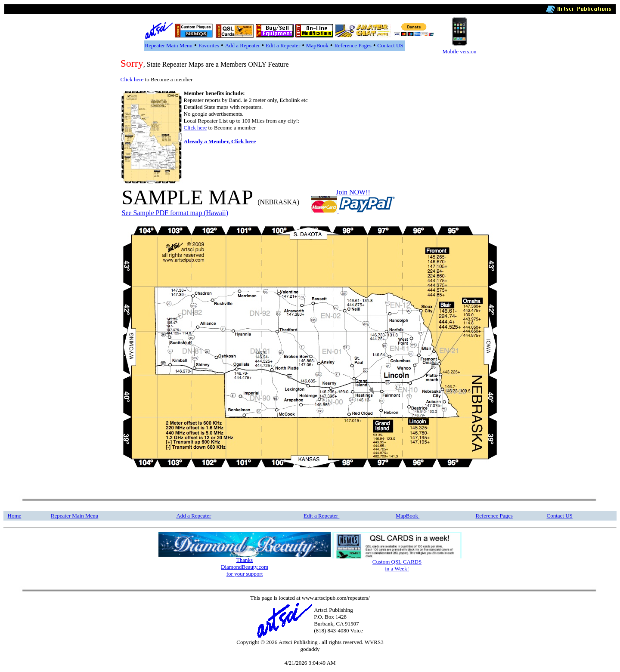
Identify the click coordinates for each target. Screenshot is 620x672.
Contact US (390, 45)
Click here (132, 79)
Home (15, 516)
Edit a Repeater (283, 45)
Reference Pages (353, 45)
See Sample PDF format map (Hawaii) (175, 213)
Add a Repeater (243, 45)
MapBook (317, 45)
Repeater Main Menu (169, 45)
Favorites (209, 45)
